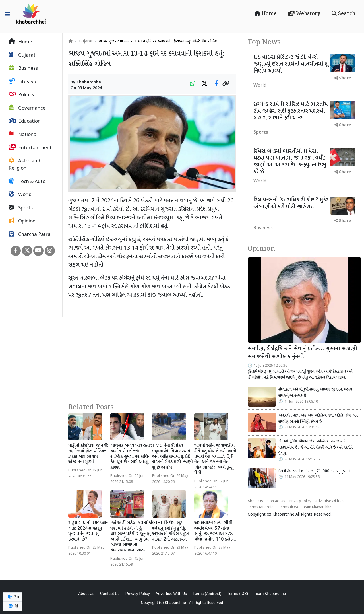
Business (23, 68)
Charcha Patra (30, 234)
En (13, 597)
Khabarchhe (89, 82)
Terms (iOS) (288, 507)
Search (344, 14)
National (23, 135)
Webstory (304, 14)
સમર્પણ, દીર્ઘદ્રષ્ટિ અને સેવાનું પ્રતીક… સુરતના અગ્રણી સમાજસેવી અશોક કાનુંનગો (302, 353)
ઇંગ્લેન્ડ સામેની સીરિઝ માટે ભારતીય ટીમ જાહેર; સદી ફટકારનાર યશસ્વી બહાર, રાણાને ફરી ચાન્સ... (291, 111)
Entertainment (30, 148)
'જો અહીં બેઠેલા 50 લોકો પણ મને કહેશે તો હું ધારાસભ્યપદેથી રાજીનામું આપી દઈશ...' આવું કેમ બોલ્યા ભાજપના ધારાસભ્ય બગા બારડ (131, 537)
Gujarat (22, 55)
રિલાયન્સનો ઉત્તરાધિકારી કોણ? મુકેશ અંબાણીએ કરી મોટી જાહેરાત (292, 203)
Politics (21, 95)
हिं (13, 606)
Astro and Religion (24, 165)
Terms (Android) (261, 507)
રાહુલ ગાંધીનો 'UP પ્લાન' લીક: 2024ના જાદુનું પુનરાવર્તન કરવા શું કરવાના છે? (89, 531)
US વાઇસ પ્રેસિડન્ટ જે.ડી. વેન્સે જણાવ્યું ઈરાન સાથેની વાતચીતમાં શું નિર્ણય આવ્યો (291, 64)
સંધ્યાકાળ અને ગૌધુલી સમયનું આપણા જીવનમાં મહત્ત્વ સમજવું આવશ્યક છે (315, 393)
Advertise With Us (330, 501)
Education (25, 121)
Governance (27, 108)
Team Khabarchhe (317, 507)
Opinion (22, 221)
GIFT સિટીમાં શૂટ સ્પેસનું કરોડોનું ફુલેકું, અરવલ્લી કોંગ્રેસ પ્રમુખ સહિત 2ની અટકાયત (170, 531)
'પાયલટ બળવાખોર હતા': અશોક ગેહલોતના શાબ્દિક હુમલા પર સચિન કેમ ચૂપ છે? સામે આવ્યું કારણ (131, 457)
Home (266, 14)
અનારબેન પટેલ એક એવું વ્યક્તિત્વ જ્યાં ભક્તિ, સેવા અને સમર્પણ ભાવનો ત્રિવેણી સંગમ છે (318, 419)
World (20, 195)
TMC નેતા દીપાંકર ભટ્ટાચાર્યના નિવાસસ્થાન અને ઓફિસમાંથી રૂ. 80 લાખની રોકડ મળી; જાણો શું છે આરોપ (172, 457)
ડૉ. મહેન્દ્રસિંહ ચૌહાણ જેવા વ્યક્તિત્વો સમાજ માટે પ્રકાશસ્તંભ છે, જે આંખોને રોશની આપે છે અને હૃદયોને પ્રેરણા (316, 447)
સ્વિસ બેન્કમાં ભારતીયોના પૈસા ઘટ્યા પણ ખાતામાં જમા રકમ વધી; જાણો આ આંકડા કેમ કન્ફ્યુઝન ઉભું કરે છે (290, 162)
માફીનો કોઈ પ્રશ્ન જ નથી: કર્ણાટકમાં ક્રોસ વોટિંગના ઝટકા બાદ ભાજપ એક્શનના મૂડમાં (88, 454)
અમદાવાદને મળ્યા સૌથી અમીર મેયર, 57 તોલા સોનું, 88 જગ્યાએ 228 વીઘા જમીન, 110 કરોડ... (215, 531)
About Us (255, 501)
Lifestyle (23, 82)
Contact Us (276, 501)
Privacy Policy (300, 501)
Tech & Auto (27, 182)
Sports (21, 208)
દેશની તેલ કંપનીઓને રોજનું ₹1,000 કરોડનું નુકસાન (314, 471)
